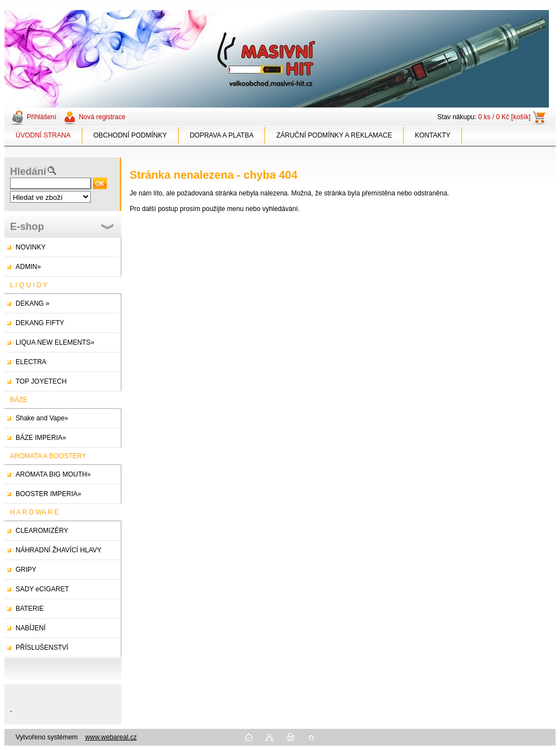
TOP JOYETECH (41, 381)
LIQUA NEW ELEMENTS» (55, 342)
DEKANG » (33, 303)
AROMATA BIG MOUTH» (53, 474)
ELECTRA (31, 362)
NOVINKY (31, 247)
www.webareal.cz (111, 737)
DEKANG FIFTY (40, 323)
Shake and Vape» (42, 418)
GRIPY (26, 570)
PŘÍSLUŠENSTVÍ (42, 648)
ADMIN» (28, 267)
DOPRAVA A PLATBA (222, 135)
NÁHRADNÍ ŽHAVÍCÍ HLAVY (58, 550)
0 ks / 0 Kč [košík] (504, 117)
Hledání (28, 171)
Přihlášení (41, 117)
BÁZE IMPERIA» (41, 438)
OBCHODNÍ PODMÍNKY (130, 135)
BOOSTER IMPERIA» (48, 494)
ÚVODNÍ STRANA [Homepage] (43, 135)
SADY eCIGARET (42, 589)
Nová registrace (102, 117)
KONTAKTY (433, 135)
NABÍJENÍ (31, 628)
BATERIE (30, 609)
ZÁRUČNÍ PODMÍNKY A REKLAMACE (334, 135)
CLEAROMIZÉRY (42, 531)
